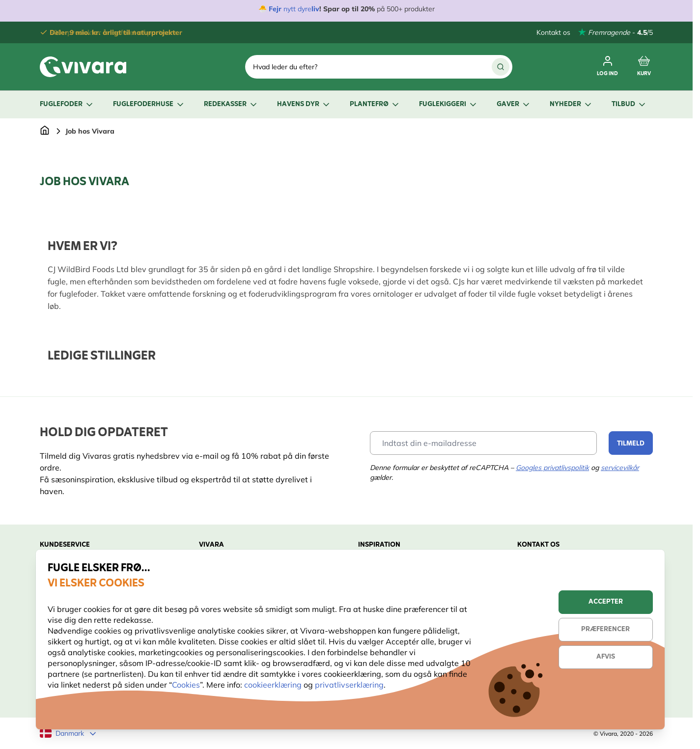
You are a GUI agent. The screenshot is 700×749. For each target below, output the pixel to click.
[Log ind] (607, 67)
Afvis (606, 657)
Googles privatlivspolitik (552, 468)
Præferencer (605, 629)
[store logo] (83, 67)
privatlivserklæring (349, 685)
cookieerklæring (274, 685)
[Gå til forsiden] (45, 131)
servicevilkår (620, 468)
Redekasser (231, 104)
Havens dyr (304, 104)
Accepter (606, 602)
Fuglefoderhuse (149, 104)
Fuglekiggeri (448, 104)
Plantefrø (375, 104)
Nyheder (571, 104)
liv (315, 9)
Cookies (186, 685)
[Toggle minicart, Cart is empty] (644, 67)
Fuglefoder (67, 104)
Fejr (275, 9)
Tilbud (629, 104)
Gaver (514, 104)
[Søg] (501, 67)
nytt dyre (296, 9)
